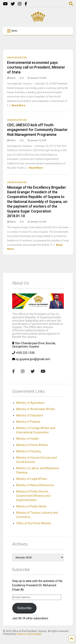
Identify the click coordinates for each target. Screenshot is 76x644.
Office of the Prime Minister (34, 523)
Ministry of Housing (28, 451)
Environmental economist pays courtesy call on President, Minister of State (36, 67)
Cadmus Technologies (29, 634)
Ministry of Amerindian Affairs (36, 409)
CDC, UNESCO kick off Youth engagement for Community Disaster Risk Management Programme (37, 130)
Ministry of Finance (28, 422)
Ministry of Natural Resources (35, 485)
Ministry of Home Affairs (32, 445)
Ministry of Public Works (31, 506)
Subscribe (24, 608)
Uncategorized (17, 58)
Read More (19, 105)
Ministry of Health (27, 439)
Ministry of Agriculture (30, 403)
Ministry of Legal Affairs (32, 479)
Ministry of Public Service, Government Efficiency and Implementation (33, 496)
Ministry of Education (30, 415)
